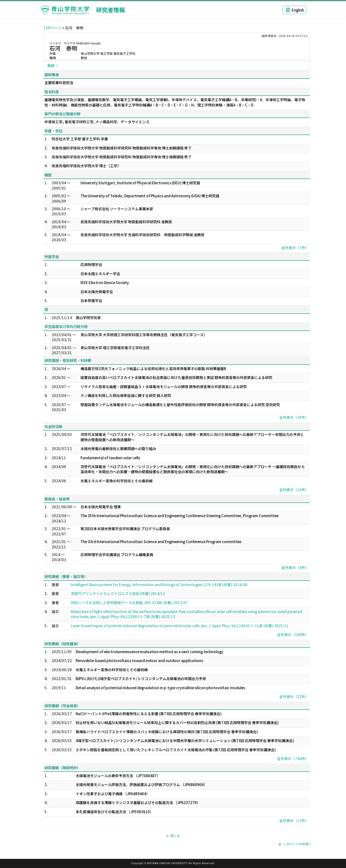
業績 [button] (51, 65)
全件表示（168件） (293, 635)
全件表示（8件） (295, 567)
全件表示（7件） (295, 248)
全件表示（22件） (294, 697)
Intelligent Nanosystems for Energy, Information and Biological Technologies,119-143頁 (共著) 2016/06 (159, 585)
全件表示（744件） (293, 759)
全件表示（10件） (294, 490)
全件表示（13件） (294, 821)
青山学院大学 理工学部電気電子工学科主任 (115, 348)
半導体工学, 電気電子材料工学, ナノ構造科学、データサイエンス (97, 122)
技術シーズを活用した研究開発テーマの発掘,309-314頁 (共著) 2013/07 (129, 603)
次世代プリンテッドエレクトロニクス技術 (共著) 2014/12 (118, 593)
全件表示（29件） (294, 417)
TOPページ (52, 28)
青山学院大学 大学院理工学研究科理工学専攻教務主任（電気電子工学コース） (144, 335)
